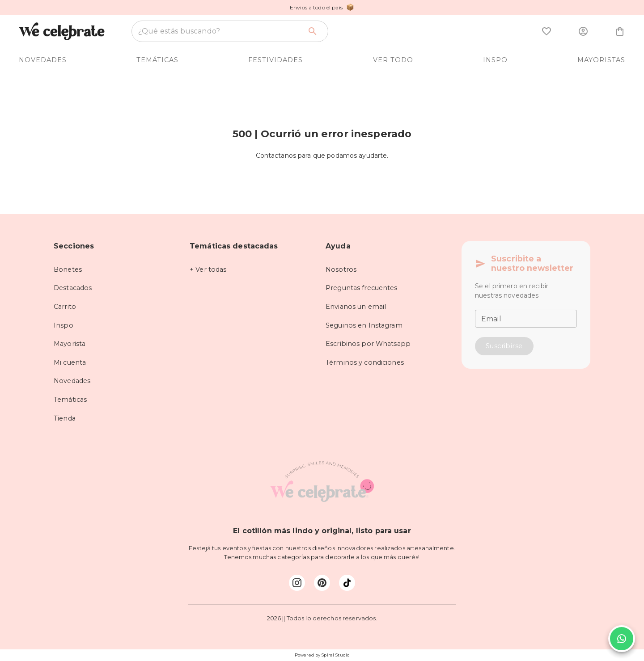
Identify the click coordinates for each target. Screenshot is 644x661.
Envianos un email (356, 307)
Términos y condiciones (365, 362)
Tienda (65, 418)
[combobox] (220, 31)
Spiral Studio (335, 655)
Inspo (64, 325)
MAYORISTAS (601, 60)
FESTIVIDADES (275, 60)
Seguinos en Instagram (364, 325)
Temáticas (70, 400)
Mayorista (70, 344)
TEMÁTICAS (157, 60)
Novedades (72, 381)
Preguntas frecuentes (362, 288)
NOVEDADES (43, 60)
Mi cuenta (70, 362)
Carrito (65, 307)
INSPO (495, 60)
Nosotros (341, 269)
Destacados (73, 288)
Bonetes (68, 269)
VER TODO (393, 60)
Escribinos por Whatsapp (368, 344)
